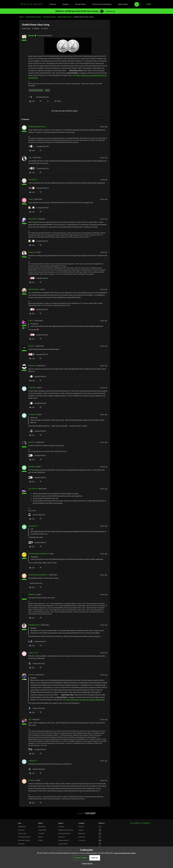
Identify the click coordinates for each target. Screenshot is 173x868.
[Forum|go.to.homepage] (31, 4)
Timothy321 (33, 180)
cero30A (31, 675)
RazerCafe (21, 830)
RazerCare (62, 837)
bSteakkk (32, 467)
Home (21, 17)
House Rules (80, 4)
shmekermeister (34, 625)
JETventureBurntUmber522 (38, 554)
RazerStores (22, 827)
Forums (53, 4)
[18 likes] (39, 188)
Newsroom (82, 833)
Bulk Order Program (24, 840)
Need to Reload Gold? (97, 700)
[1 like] (37, 515)
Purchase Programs (24, 837)
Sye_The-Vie (33, 489)
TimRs (31, 199)
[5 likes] (38, 241)
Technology (42, 827)
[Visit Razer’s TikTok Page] (100, 844)
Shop (20, 823)
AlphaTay (32, 594)
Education (21, 844)
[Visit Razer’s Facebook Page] (100, 827)
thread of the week (36, 90)
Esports (40, 837)
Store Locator (22, 833)
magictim (32, 252)
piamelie (31, 780)
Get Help (61, 827)
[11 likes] (39, 208)
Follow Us (102, 823)
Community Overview (33, 17)
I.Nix (30, 158)
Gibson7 (31, 346)
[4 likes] (38, 354)
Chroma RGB (42, 830)
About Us (81, 827)
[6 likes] (38, 335)
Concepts (41, 833)
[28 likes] (39, 97)
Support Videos (63, 844)
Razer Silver (123, 4)
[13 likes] (39, 146)
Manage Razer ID (64, 840)
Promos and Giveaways (102, 4)
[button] (149, 4)
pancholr (31, 442)
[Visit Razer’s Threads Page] (100, 834)
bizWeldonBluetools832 (37, 127)
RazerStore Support (64, 833)
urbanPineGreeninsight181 (38, 575)
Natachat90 (33, 219)
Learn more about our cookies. (125, 853)
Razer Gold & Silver (65, 17)
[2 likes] (37, 376)
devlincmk (32, 366)
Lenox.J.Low (33, 653)
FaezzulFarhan (34, 289)
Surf (30, 719)
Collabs (40, 840)
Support (66, 4)
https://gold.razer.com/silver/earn (88, 75)
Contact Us (82, 840)
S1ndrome (32, 388)
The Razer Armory (49, 17)
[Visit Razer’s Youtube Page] (100, 840)
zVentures (81, 837)
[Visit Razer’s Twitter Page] (100, 837)
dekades (31, 35)
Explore (40, 823)
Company (81, 823)
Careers (81, 830)
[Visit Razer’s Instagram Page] (100, 830)
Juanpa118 (32, 761)
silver (47, 90)
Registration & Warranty (66, 830)
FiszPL (31, 321)
